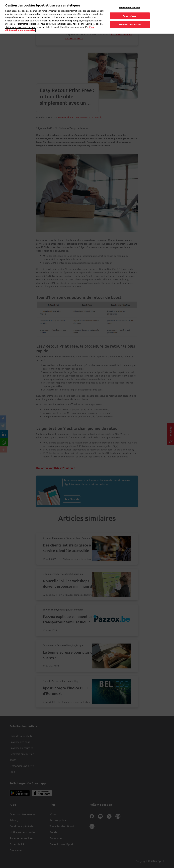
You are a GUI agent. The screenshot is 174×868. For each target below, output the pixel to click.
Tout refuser (130, 14)
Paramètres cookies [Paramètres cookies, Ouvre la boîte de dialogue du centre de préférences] (130, 6)
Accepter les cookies (130, 23)
